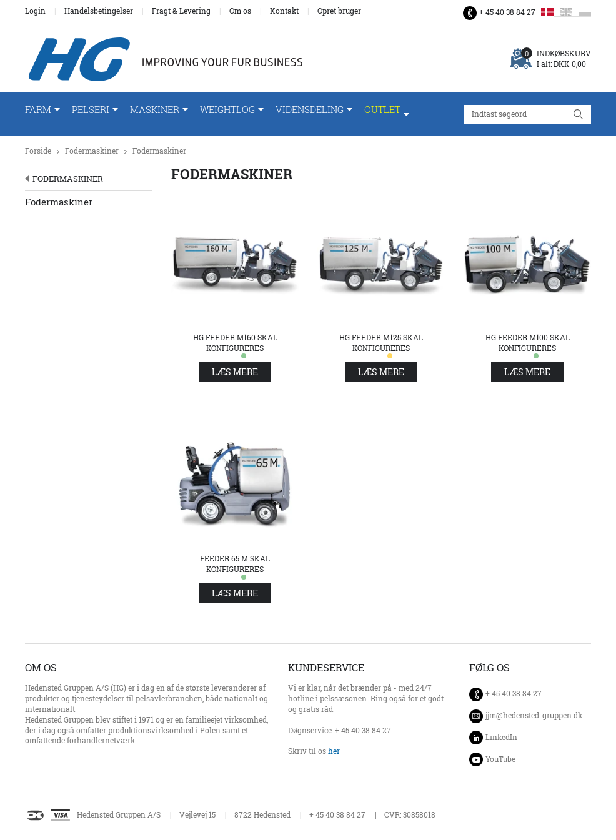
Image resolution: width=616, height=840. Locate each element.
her (334, 751)
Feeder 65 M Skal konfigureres (235, 564)
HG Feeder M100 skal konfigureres (528, 343)
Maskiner (155, 110)
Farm (38, 110)
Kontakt (284, 11)
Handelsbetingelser (99, 11)
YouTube (500, 759)
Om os (240, 11)
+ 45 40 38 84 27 (507, 12)
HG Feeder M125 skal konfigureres (381, 343)
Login (35, 11)
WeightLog (227, 110)
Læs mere (235, 372)
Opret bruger (339, 11)
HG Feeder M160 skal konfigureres (235, 343)
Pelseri (91, 110)
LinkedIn (501, 737)
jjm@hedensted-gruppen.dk (534, 716)
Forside (38, 151)
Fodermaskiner (92, 151)
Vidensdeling (310, 110)
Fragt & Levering (181, 11)
